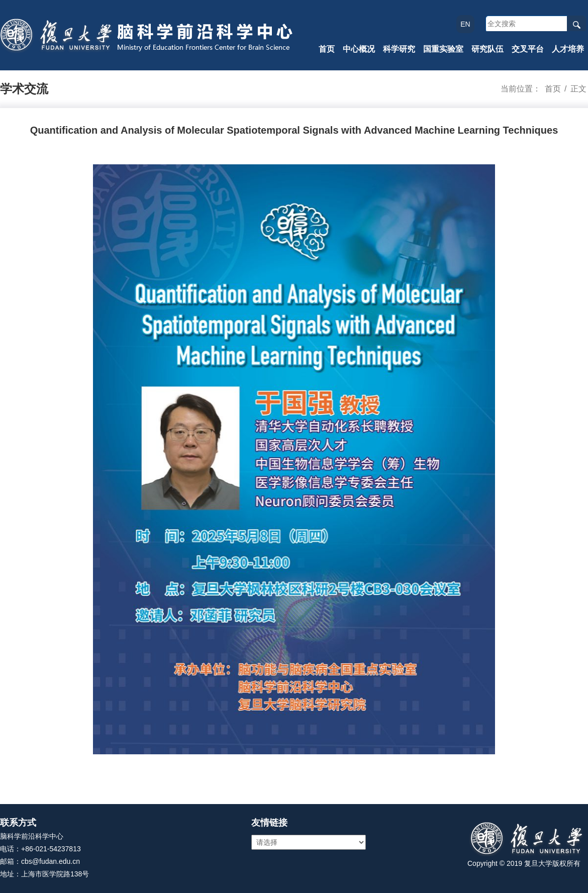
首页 (327, 49)
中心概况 (359, 49)
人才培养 (568, 49)
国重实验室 (443, 49)
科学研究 (399, 49)
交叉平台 (528, 49)
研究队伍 (487, 49)
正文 (578, 89)
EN (465, 24)
